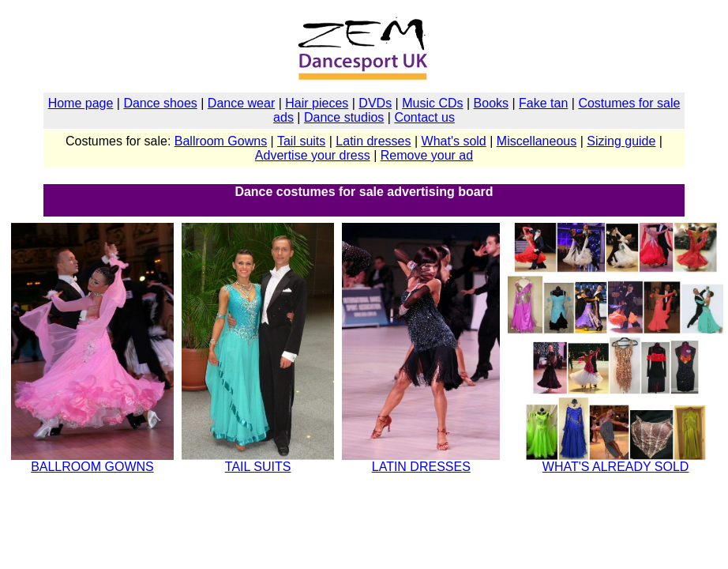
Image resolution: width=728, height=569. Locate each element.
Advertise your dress (313, 155)
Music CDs (432, 103)
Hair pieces (317, 103)
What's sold (454, 141)
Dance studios (344, 117)
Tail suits (301, 141)
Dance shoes (160, 103)
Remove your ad (427, 155)
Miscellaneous (537, 141)
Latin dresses (373, 141)
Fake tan (543, 103)
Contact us (424, 117)
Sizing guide (621, 141)
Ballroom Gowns (221, 141)
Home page (81, 103)
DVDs (375, 103)
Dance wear (241, 103)
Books (491, 103)
